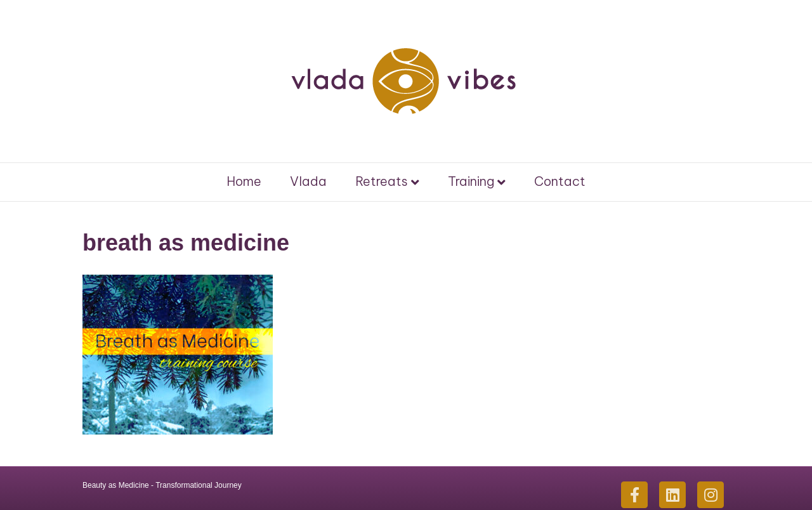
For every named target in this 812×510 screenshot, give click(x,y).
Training (471, 181)
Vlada (308, 181)
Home (244, 181)
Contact (560, 181)
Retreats (382, 181)
